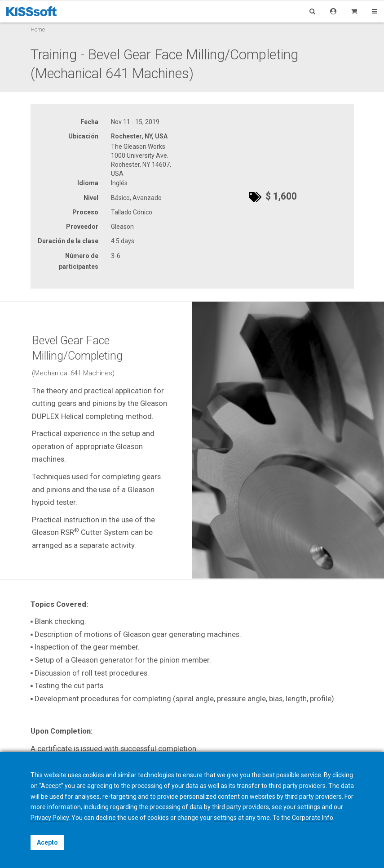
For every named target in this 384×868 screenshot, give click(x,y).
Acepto (47, 842)
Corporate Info (313, 818)
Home (38, 29)
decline (106, 818)
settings (225, 818)
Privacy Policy (50, 818)
